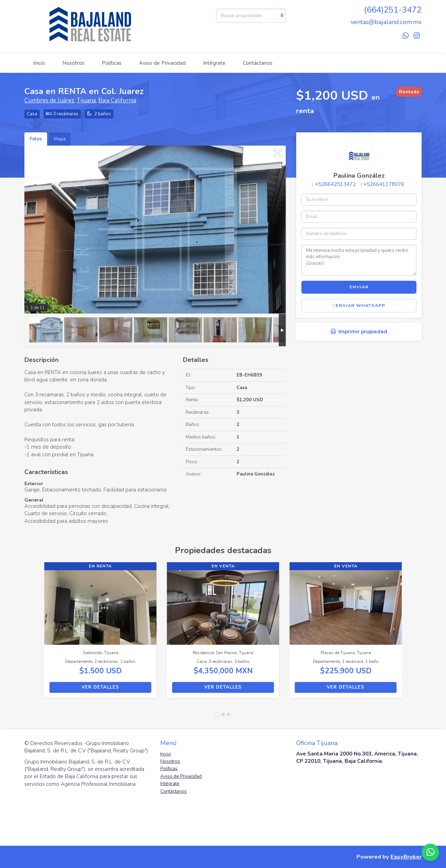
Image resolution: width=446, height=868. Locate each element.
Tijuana (86, 100)
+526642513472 (335, 184)
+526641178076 (384, 184)
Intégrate (214, 63)
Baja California (117, 100)
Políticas (112, 63)
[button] (34, 634)
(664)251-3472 (393, 10)
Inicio (39, 63)
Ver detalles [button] (100, 687)
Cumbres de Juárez (49, 100)
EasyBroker (406, 857)
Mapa (60, 139)
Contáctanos (258, 63)
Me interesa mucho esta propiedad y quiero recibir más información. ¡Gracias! (359, 260)
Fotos (36, 139)
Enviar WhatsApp (359, 305)
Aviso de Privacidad (162, 63)
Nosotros (73, 63)
